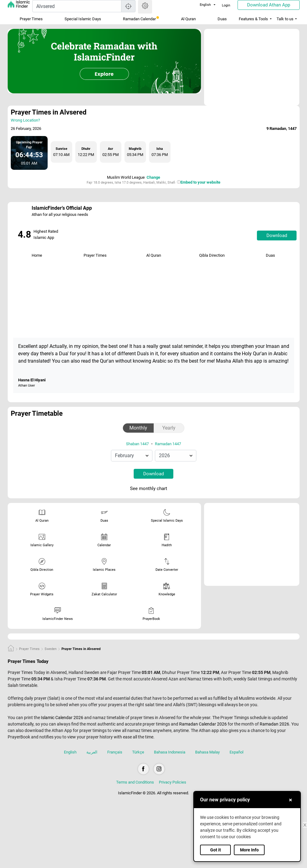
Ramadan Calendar (141, 19)
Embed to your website (200, 182)
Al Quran (188, 19)
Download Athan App (269, 5)
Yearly (169, 428)
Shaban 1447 (137, 444)
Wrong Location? (25, 120)
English (202, 5)
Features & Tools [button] (253, 19)
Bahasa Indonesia (170, 752)
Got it (216, 850)
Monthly (138, 428)
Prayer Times (31, 19)
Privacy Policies (173, 782)
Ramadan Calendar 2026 (203, 724)
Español (236, 752)
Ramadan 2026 (274, 724)
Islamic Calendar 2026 (62, 718)
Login (226, 5)
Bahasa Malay (207, 752)
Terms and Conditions (135, 782)
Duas (222, 19)
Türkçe (138, 752)
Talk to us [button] (285, 19)
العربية (92, 752)
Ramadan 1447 (168, 444)
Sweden (51, 649)
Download (277, 235)
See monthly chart (153, 489)
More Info (249, 850)
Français (115, 752)
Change (153, 177)
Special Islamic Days (83, 19)
